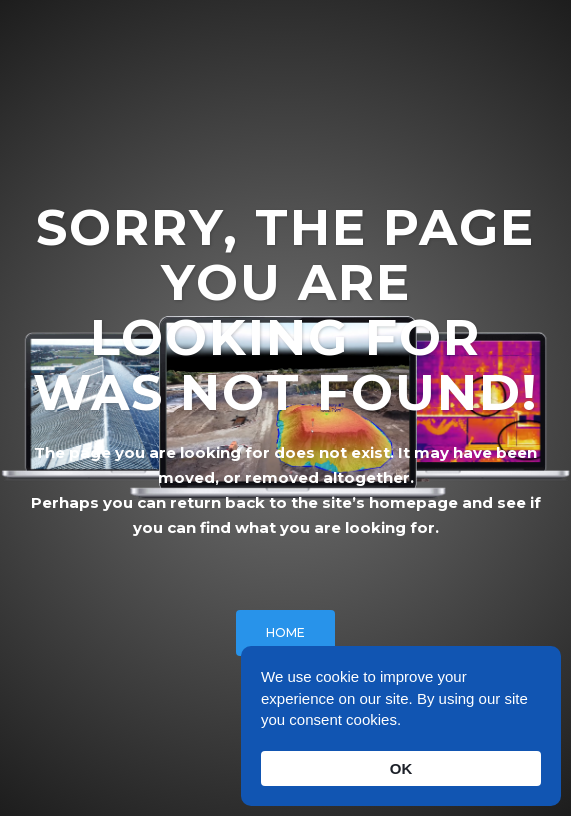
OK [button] (401, 768)
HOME (285, 632)
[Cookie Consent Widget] (401, 726)
